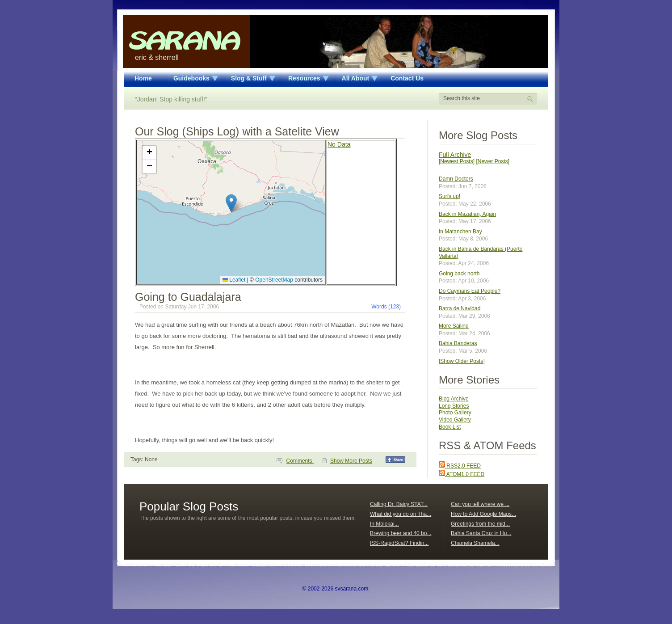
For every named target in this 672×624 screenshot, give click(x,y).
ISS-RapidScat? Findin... (399, 543)
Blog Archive (454, 399)
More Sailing (454, 326)
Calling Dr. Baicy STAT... (399, 504)
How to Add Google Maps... (483, 514)
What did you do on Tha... (401, 514)
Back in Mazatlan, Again (467, 214)
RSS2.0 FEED (460, 466)
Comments (300, 461)
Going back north (459, 274)
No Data (339, 144)
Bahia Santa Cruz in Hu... (481, 533)
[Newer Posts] (493, 161)
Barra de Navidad (460, 308)
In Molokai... (384, 524)
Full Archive (455, 155)
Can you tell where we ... (480, 504)
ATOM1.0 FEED (462, 474)
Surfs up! (449, 196)
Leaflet (234, 280)
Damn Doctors (456, 179)
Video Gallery (455, 420)
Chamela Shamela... (475, 543)
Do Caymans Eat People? (470, 291)
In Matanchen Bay (460, 232)
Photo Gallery (455, 413)
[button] (231, 203)
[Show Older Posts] (462, 361)
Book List (450, 427)
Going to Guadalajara (188, 297)
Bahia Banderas (458, 343)
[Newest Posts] (457, 161)
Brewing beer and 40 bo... (401, 533)
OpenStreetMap (274, 280)
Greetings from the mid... (480, 524)
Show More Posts (351, 461)
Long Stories (454, 406)
